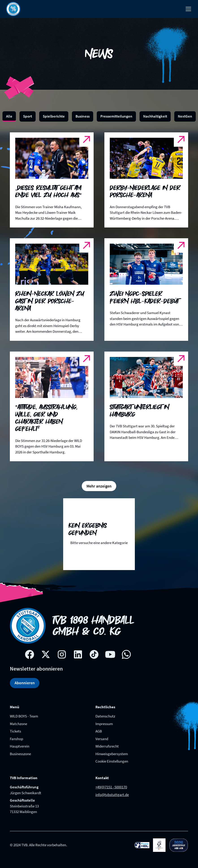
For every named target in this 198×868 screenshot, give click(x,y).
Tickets (15, 731)
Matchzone (18, 724)
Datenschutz (105, 716)
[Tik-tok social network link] (94, 654)
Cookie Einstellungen (112, 761)
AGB (99, 731)
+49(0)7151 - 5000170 (111, 787)
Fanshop (16, 739)
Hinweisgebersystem (112, 754)
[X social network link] (46, 654)
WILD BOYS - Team (24, 716)
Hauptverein (20, 746)
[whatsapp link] (126, 654)
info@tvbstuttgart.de (112, 795)
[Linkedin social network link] (78, 654)
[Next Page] (99, 486)
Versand (102, 739)
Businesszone (20, 754)
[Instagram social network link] (62, 654)
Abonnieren (25, 683)
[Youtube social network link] (110, 654)
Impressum (104, 724)
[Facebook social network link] (30, 654)
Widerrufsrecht (107, 746)
